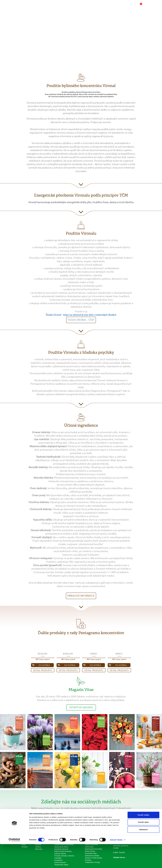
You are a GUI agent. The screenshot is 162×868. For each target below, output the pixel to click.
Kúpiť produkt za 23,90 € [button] (100, 47)
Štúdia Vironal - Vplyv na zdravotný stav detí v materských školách (81, 315)
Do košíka (44, 665)
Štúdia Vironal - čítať (81, 320)
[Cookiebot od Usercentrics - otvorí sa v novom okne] (14, 864)
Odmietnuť (143, 853)
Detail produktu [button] (43, 670)
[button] (126, 6)
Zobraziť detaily (116, 864)
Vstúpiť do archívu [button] (81, 707)
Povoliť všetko (143, 839)
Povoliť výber (143, 846)
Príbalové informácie (81, 596)
